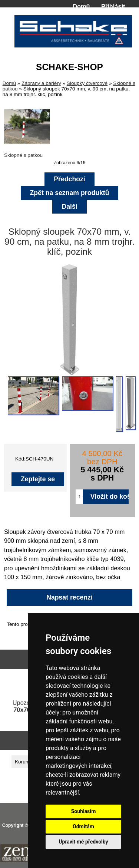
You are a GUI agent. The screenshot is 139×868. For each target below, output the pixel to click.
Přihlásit (113, 6)
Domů (81, 6)
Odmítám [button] (83, 826)
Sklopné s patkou (27, 152)
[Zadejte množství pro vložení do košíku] (79, 497)
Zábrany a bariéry (41, 83)
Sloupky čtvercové (87, 83)
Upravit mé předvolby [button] (83, 842)
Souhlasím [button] (84, 811)
